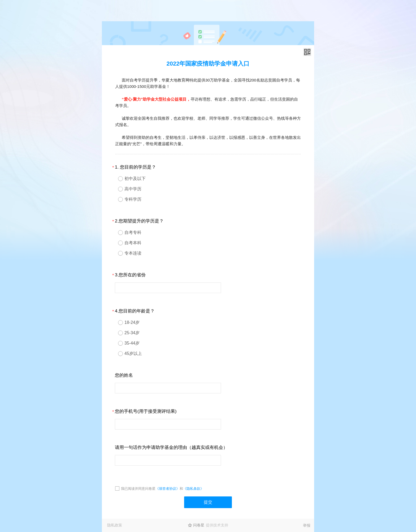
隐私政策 (115, 525)
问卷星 (199, 525)
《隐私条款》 (193, 489)
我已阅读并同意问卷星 (138, 489)
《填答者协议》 (168, 489)
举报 (307, 525)
